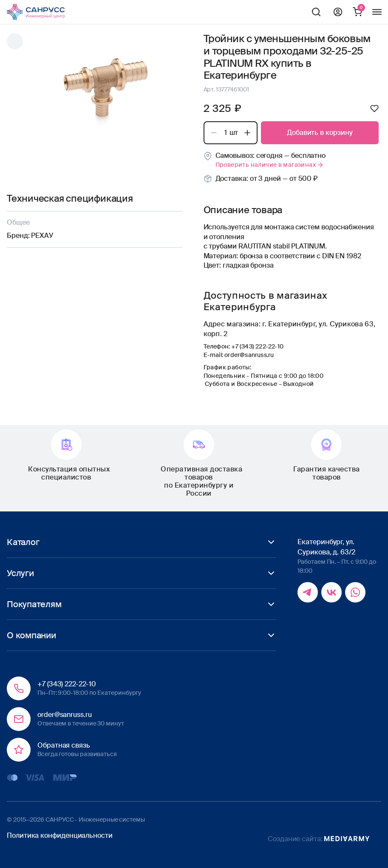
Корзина (357, 12)
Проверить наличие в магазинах (270, 165)
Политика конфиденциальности (60, 835)
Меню (377, 12)
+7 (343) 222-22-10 (257, 346)
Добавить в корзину (320, 133)
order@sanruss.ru (249, 355)
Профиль (338, 12)
